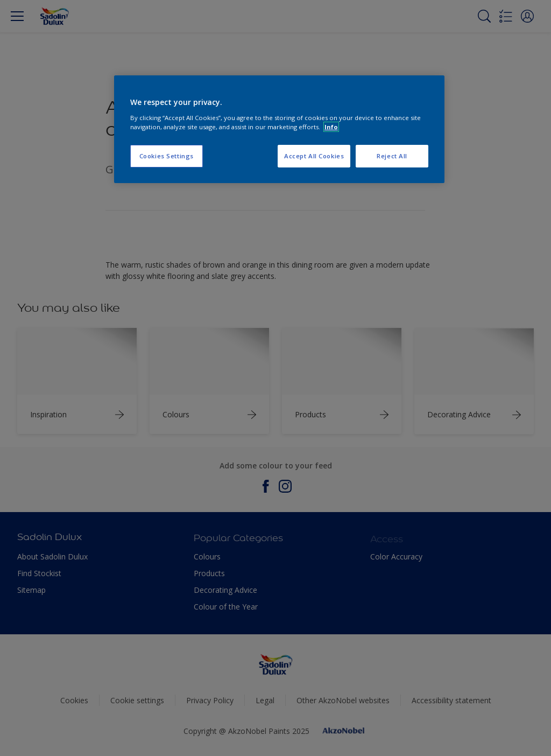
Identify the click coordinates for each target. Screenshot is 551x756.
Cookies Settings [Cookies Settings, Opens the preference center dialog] (167, 156)
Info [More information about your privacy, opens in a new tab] (331, 127)
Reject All (392, 156)
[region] (279, 129)
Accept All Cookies (314, 156)
